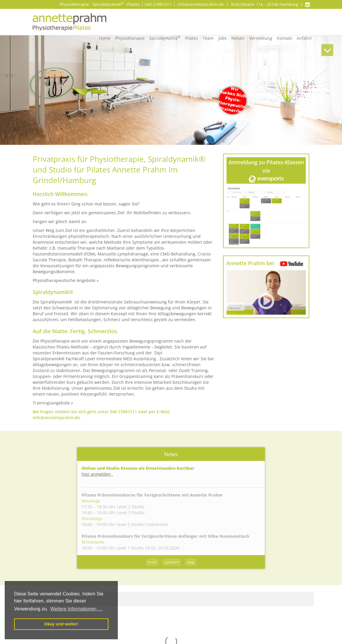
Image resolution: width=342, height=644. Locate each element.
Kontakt (284, 38)
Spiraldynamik (165, 38)
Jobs (222, 38)
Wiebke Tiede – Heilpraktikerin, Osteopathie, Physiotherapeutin (167, 607)
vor (152, 562)
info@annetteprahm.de (201, 4)
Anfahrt (304, 38)
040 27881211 (123, 412)
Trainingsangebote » (53, 403)
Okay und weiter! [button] (61, 624)
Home (105, 38)
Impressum (282, 610)
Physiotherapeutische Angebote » (66, 280)
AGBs (276, 604)
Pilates (191, 38)
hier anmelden (97, 474)
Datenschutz (283, 616)
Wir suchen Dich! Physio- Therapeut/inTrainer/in (233, 100)
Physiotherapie (130, 38)
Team (208, 38)
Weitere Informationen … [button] (76, 609)
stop (191, 562)
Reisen (238, 38)
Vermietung (261, 38)
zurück (172, 562)
